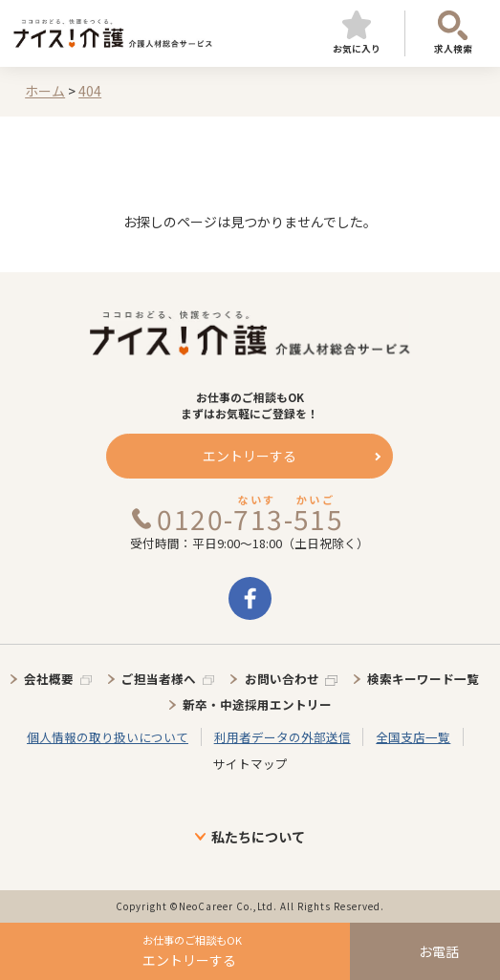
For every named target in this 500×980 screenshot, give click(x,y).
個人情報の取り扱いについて (108, 737)
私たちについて (258, 837)
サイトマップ (250, 764)
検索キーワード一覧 (423, 679)
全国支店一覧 (413, 737)
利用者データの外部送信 (283, 737)
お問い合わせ (282, 679)
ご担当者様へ (159, 679)
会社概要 (49, 679)
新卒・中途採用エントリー (257, 704)
